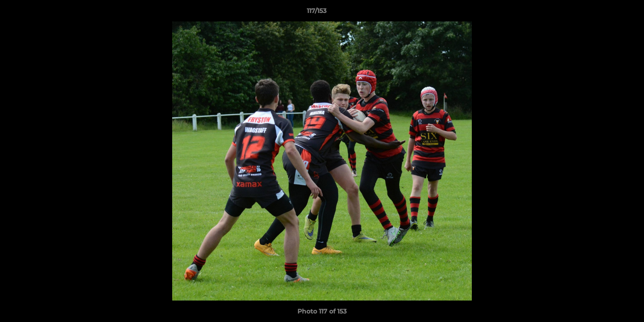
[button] (606, 13)
